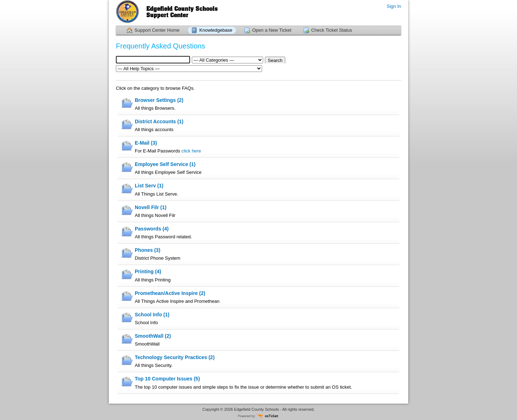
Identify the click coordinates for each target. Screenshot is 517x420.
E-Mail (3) (146, 143)
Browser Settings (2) (159, 100)
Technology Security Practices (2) (175, 357)
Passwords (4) (152, 229)
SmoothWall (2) (153, 336)
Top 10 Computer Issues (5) (167, 379)
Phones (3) (148, 250)
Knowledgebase (216, 30)
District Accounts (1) (159, 121)
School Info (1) (152, 315)
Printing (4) (148, 271)
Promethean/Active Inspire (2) (170, 293)
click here (191, 151)
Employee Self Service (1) (165, 164)
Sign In (394, 6)
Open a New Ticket (272, 30)
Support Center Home (157, 30)
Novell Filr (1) (151, 207)
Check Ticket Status (332, 30)
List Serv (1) (149, 186)
